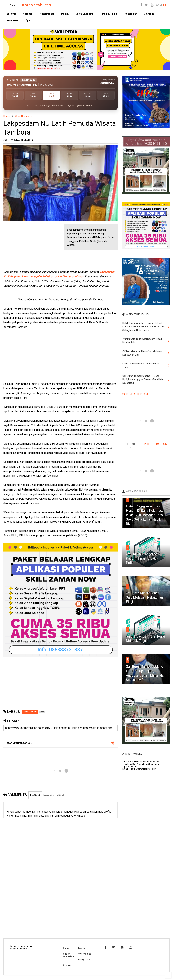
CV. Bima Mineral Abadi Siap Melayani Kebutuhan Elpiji (144, 597)
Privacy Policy (84, 954)
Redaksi (81, 948)
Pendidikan (131, 14)
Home (11, 14)
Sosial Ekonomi (84, 14)
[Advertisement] (29, 246)
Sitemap (67, 965)
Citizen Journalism (68, 955)
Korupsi (27, 14)
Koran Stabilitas (36, 5)
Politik (65, 14)
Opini (28, 20)
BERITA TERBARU (136, 394)
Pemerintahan (46, 14)
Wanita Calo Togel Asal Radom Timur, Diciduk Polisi (143, 558)
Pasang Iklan (84, 960)
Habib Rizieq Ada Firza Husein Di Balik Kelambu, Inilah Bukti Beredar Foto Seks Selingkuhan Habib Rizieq (144, 515)
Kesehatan (13, 20)
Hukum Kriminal (109, 14)
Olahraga (149, 14)
